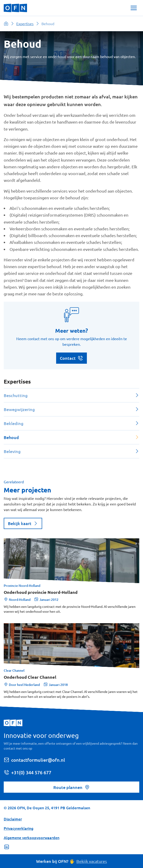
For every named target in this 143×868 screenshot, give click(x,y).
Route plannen (72, 787)
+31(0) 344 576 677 (27, 772)
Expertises (25, 24)
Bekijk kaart (23, 523)
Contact (71, 358)
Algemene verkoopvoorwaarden (32, 837)
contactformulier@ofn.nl (34, 760)
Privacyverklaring (19, 828)
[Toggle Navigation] (134, 8)
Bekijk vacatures (92, 861)
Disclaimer (13, 819)
